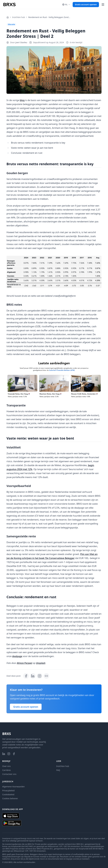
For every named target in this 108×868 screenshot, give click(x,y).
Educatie (11, 24)
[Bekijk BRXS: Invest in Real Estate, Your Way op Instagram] (40, 676)
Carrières (7, 770)
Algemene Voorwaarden (13, 787)
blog (22, 100)
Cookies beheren (10, 798)
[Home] (8, 17)
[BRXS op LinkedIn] (4, 754)
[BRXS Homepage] (9, 5)
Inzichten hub (19, 17)
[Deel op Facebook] (26, 676)
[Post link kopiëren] (46, 676)
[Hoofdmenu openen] (103, 5)
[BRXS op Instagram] (9, 754)
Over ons (6, 766)
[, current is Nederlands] (66, 5)
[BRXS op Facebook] (14, 754)
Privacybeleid (8, 790)
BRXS (7, 734)
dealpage (17, 656)
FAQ (58, 770)
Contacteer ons (9, 774)
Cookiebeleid (8, 794)
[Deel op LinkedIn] (33, 676)
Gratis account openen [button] (86, 4)
